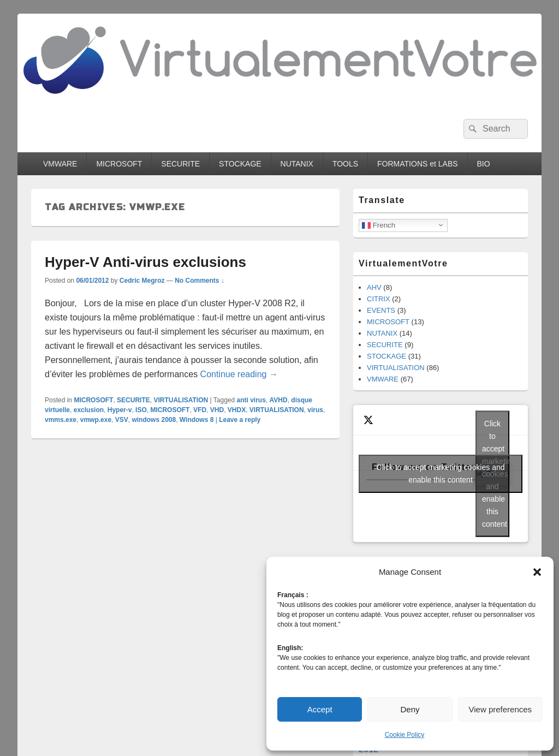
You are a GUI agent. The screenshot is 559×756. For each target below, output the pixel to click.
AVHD (279, 400)
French (379, 225)
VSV (122, 420)
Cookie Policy (405, 735)
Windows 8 (197, 420)
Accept (320, 709)
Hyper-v (120, 410)
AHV (374, 287)
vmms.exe (61, 420)
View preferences (501, 709)
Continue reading (239, 374)
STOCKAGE (240, 164)
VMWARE (60, 164)
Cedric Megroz (142, 281)
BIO (484, 164)
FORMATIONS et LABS (418, 164)
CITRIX (379, 299)
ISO (141, 410)
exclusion (89, 410)
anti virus (251, 400)
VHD (217, 410)
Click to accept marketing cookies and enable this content (441, 474)
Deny (410, 709)
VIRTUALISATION (181, 400)
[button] (537, 572)
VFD (200, 410)
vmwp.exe (96, 420)
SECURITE (180, 164)
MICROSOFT (119, 164)
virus (315, 410)
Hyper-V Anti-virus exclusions (145, 262)
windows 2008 (154, 420)
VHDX (237, 410)
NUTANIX (297, 164)
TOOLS (345, 164)
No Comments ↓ (200, 281)
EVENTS (381, 310)
